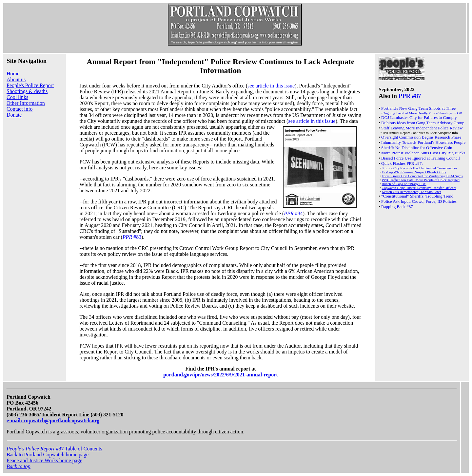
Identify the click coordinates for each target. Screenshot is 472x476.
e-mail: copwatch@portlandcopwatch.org (53, 420)
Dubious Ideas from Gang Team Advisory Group (423, 123)
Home (13, 74)
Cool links (17, 97)
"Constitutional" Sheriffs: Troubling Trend (417, 196)
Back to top (19, 466)
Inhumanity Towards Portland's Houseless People (423, 142)
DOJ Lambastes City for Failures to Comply (419, 117)
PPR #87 (410, 96)
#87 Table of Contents (54, 449)
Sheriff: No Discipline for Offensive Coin (417, 148)
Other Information (26, 103)
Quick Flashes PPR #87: (402, 163)
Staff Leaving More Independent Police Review (422, 128)
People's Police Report (30, 85)
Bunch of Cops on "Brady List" (404, 184)
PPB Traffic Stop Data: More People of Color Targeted (421, 180)
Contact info (20, 109)
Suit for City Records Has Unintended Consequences (420, 168)
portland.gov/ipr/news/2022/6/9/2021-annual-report (221, 375)
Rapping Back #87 (397, 207)
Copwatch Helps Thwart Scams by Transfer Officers (419, 188)
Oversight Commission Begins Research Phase (421, 137)
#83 (132, 237)
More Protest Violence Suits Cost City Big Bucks (423, 153)
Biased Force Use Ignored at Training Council (421, 158)
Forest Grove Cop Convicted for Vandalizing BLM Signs (422, 176)
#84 (293, 213)
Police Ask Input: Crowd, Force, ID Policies (419, 201)
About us (16, 79)
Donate (14, 115)
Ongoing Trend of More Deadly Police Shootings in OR (422, 113)
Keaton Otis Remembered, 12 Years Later (412, 192)
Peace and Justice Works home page (44, 460)
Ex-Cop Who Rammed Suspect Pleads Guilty (414, 172)
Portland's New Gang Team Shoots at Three (418, 108)
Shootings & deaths (27, 91)
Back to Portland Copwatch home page (48, 455)
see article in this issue (271, 86)
